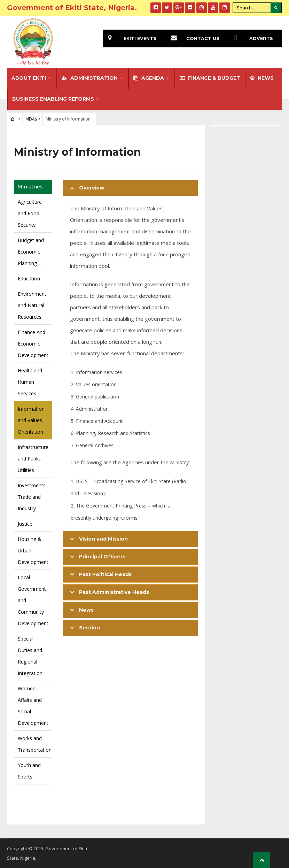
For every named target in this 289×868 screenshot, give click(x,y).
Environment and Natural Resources (32, 305)
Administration (90, 78)
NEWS (262, 78)
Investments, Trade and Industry (32, 497)
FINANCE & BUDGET (210, 78)
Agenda (149, 78)
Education (29, 278)
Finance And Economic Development (33, 344)
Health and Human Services (30, 382)
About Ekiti (29, 78)
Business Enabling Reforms (53, 99)
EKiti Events (130, 38)
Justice (25, 524)
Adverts (251, 38)
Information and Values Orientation (31, 420)
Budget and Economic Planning (31, 252)
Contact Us (192, 38)
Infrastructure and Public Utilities (33, 459)
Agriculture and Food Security (30, 213)
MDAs (31, 119)
